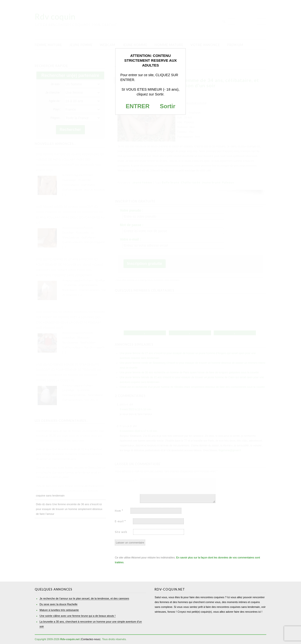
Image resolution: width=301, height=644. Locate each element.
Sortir (168, 106)
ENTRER (138, 106)
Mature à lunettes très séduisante (59, 610)
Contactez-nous (91, 639)
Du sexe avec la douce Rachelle (58, 604)
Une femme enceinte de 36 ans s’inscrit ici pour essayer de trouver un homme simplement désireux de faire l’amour (69, 509)
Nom (119, 511)
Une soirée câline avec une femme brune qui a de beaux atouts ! (78, 616)
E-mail (120, 521)
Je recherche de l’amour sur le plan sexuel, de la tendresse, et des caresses (84, 598)
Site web (121, 532)
